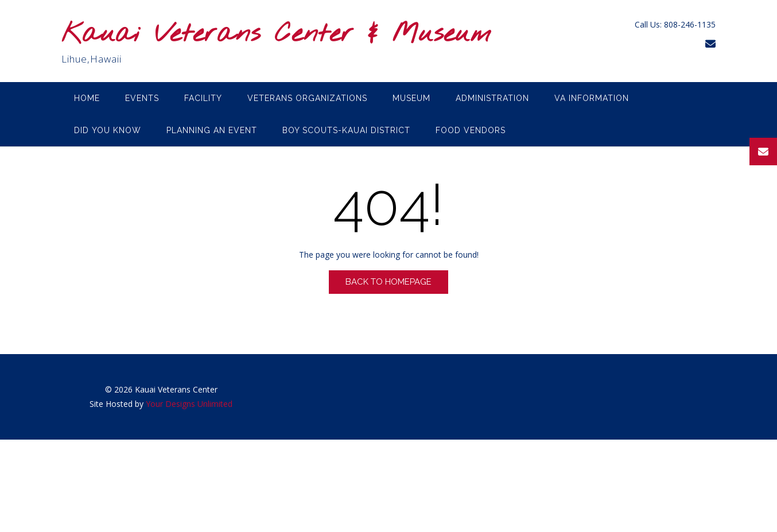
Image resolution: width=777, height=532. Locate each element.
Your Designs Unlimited (189, 404)
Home (87, 98)
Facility (203, 98)
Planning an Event (212, 130)
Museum (411, 98)
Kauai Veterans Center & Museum (276, 35)
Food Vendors (471, 130)
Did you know (108, 130)
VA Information (592, 98)
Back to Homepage (388, 282)
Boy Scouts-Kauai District (346, 130)
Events (142, 98)
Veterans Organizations (307, 98)
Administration (492, 98)
